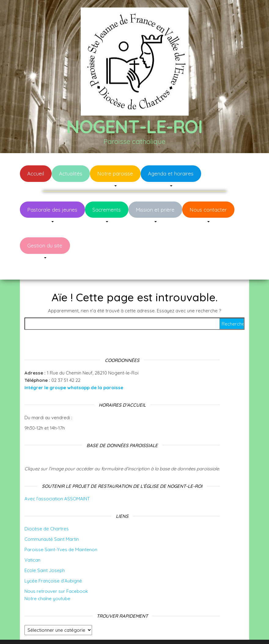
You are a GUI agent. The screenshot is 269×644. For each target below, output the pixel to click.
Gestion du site (45, 245)
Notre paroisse (115, 173)
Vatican (32, 542)
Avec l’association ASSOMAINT (57, 480)
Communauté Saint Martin (52, 521)
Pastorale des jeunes (52, 210)
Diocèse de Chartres (47, 510)
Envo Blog (183, 631)
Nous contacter (208, 210)
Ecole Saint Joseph (45, 552)
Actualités (71, 173)
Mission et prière (155, 210)
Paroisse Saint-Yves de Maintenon (61, 531)
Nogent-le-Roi (134, 126)
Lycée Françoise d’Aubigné (53, 562)
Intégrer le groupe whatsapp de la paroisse (74, 369)
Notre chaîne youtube (47, 580)
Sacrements (107, 210)
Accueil (36, 173)
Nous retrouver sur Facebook (56, 573)
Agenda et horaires (171, 173)
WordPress (139, 631)
